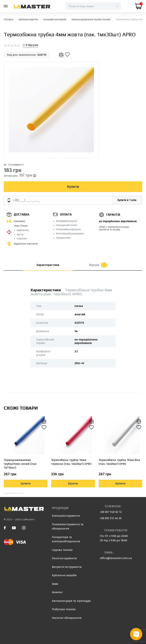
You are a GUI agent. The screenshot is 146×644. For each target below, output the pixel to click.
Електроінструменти (66, 516)
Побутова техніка (64, 609)
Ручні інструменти (64, 558)
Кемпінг (57, 592)
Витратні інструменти (67, 567)
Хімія (55, 584)
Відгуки (98, 265)
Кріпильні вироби (64, 575)
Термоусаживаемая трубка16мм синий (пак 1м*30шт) (20, 464)
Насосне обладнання (67, 618)
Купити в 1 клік (127, 200)
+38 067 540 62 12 (111, 512)
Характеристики (48, 265)
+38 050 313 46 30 (111, 518)
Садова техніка (62, 550)
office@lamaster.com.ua (116, 558)
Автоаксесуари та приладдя (71, 601)
